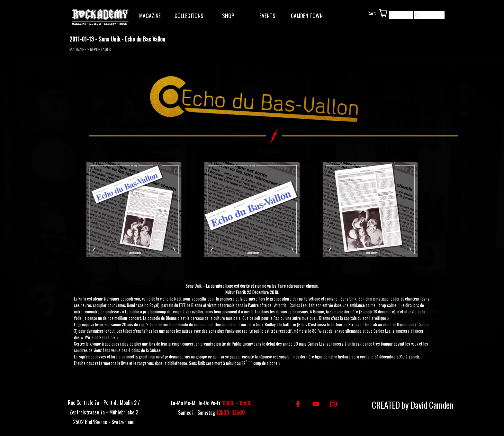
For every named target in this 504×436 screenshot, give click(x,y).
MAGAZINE (150, 15)
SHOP (228, 15)
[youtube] (316, 404)
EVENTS (267, 15)
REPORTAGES (100, 49)
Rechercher (432, 15)
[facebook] (298, 404)
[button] (134, 210)
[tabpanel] (252, 323)
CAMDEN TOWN (307, 15)
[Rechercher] (401, 15)
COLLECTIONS (189, 15)
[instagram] (333, 404)
